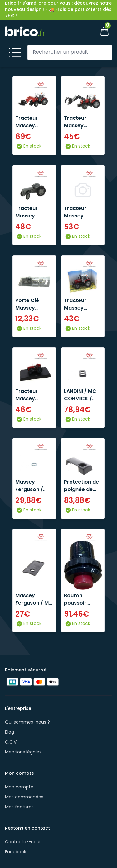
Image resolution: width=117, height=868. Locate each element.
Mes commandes (24, 797)
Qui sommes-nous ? (27, 722)
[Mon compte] (83, 31)
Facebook (16, 852)
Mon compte (19, 787)
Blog (10, 732)
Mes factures (19, 807)
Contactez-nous (23, 842)
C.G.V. (11, 742)
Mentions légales (23, 752)
